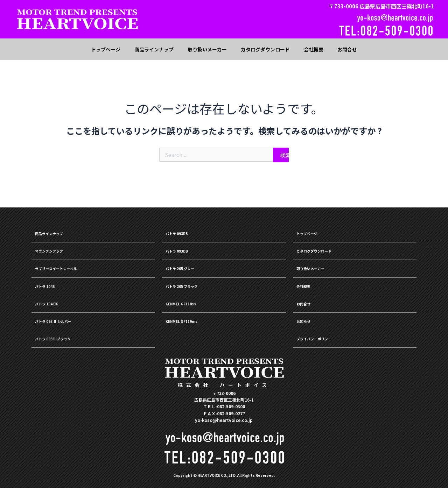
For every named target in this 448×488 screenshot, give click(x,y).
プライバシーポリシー (324, 339)
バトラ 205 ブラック (191, 283)
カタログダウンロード (324, 246)
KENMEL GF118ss (188, 302)
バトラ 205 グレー (188, 264)
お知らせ (308, 320)
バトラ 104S (51, 283)
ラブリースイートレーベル (68, 264)
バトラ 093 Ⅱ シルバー (64, 320)
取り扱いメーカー (319, 264)
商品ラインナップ (57, 227)
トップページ (313, 227)
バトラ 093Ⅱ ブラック (64, 339)
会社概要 (308, 283)
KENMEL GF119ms (190, 320)
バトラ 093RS (183, 227)
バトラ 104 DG (53, 302)
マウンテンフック (57, 246)
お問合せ (308, 302)
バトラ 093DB (183, 246)
